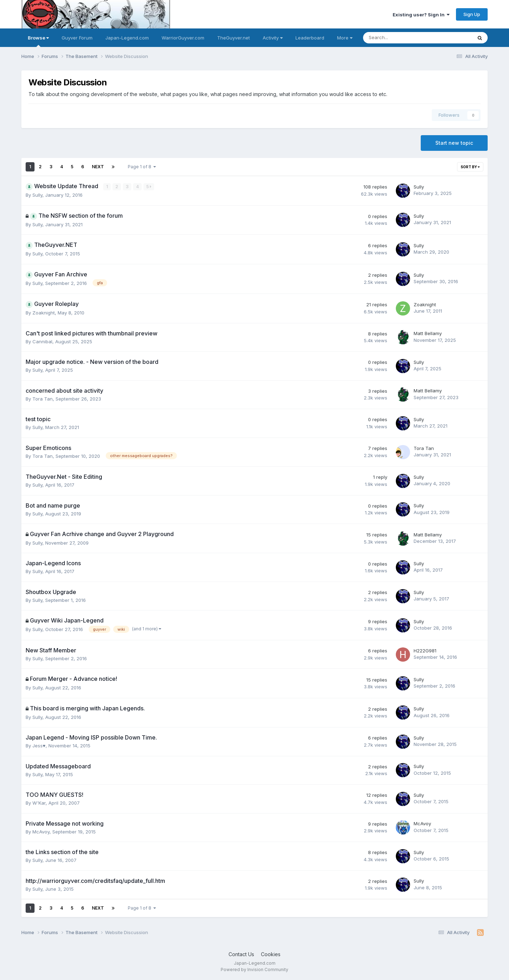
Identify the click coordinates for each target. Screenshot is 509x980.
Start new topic (454, 143)
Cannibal (42, 341)
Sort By (470, 167)
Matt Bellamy (428, 333)
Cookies (271, 954)
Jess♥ (39, 746)
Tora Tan (43, 398)
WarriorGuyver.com (183, 38)
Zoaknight (44, 313)
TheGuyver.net (233, 38)
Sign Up (472, 14)
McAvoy (41, 831)
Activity (273, 38)
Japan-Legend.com (127, 38)
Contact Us (241, 954)
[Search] (399, 38)
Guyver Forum (77, 38)
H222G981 (425, 650)
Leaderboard (310, 38)
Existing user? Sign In (421, 15)
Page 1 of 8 (142, 167)
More (345, 38)
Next (98, 167)
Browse (38, 41)
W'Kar (39, 803)
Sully (37, 195)
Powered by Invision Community (254, 970)
